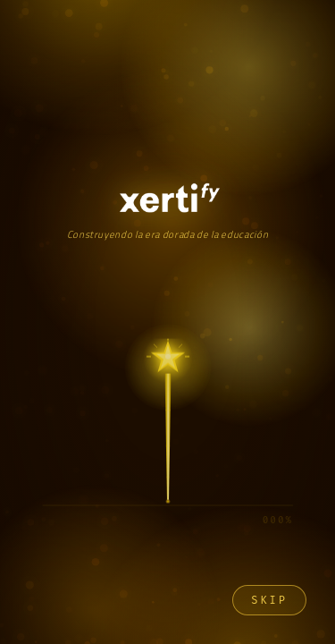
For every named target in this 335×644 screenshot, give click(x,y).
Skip (269, 600)
